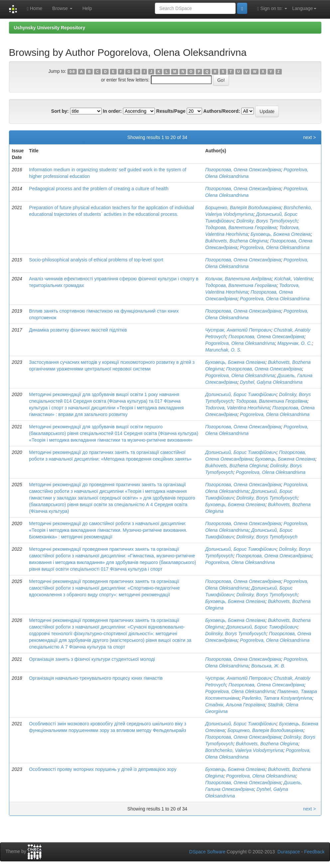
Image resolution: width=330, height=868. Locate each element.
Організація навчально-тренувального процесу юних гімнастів (96, 678)
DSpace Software (207, 852)
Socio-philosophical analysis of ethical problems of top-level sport (96, 260)
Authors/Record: (222, 111)
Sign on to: (272, 8)
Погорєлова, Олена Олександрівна (243, 170)
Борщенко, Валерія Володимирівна (243, 208)
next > (310, 137)
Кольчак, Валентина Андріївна (238, 279)
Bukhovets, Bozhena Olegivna (236, 241)
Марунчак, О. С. (295, 343)
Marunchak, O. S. (223, 350)
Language (304, 8)
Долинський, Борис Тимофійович (241, 394)
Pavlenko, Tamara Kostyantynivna (277, 698)
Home (35, 8)
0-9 (72, 72)
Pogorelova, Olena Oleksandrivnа (275, 247)
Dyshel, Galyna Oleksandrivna (271, 382)
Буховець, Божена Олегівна (281, 234)
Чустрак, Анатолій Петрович (238, 330)
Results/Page (171, 111)
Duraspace (289, 852)
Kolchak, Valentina (293, 279)
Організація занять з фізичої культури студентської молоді (92, 659)
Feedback (314, 852)
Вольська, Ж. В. (268, 666)
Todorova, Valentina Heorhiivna (237, 408)
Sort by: (60, 111)
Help (87, 8)
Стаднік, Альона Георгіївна (235, 705)
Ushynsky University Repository (50, 28)
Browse (62, 8)
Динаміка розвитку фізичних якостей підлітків (78, 330)
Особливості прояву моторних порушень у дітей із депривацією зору (103, 769)
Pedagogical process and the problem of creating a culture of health (99, 189)
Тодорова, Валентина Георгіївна (241, 227)
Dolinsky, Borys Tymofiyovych (267, 221)
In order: (112, 111)
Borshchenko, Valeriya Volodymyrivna (244, 750)
